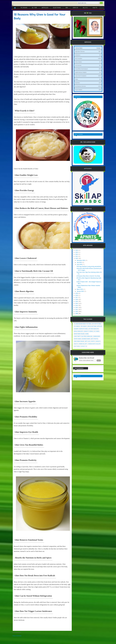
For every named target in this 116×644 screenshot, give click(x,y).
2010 (77, 312)
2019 (77, 293)
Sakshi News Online (79, 334)
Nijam (87, 334)
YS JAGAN (24, 8)
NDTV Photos (94, 339)
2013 (77, 305)
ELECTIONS (57, 8)
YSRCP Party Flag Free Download (83, 336)
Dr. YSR (34, 8)
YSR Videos (83, 326)
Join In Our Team (92, 326)
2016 (77, 299)
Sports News (78, 339)
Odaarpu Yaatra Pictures (81, 329)
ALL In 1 (85, 8)
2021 (77, 256)
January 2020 (80, 291)
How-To (95, 8)
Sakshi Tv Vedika (89, 331)
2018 (77, 295)
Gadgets (98, 341)
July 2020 (79, 262)
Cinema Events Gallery (94, 344)
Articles (99, 326)
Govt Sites (77, 346)
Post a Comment (17, 636)
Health (76, 344)
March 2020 (80, 289)
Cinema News (97, 336)
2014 (77, 303)
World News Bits (79, 331)
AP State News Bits (94, 329)
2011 (77, 310)
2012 (77, 308)
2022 (77, 254)
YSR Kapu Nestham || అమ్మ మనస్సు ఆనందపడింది (89, 266)
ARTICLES (45, 8)
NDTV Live (87, 341)
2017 (77, 297)
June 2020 (80, 264)
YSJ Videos (77, 326)
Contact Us (84, 346)
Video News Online (79, 341)
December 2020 (81, 260)
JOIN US (75, 8)
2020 (77, 258)
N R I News (97, 331)
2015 (77, 301)
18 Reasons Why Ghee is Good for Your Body (40, 16)
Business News (86, 339)
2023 (77, 252)
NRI (67, 8)
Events (93, 341)
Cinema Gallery (83, 344)
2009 (77, 314)
